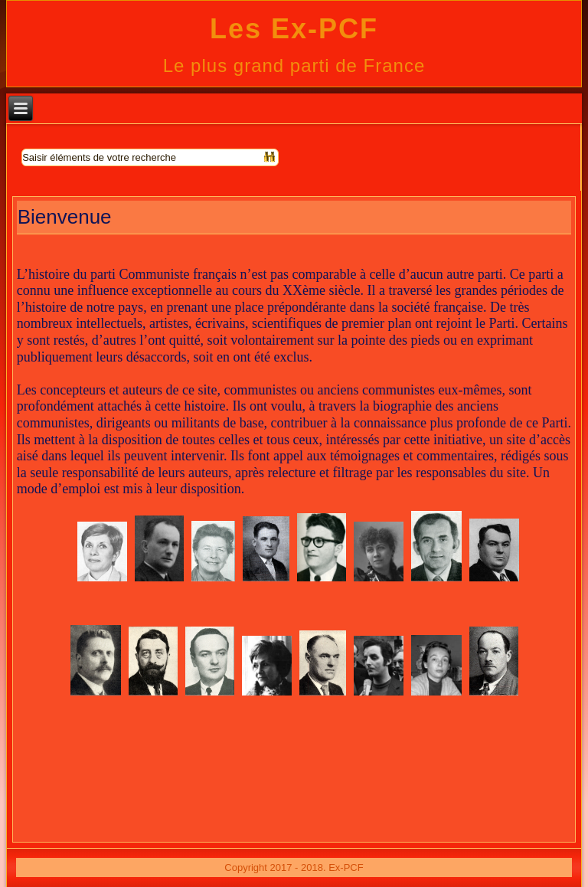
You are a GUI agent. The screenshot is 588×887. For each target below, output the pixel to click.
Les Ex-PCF (294, 29)
